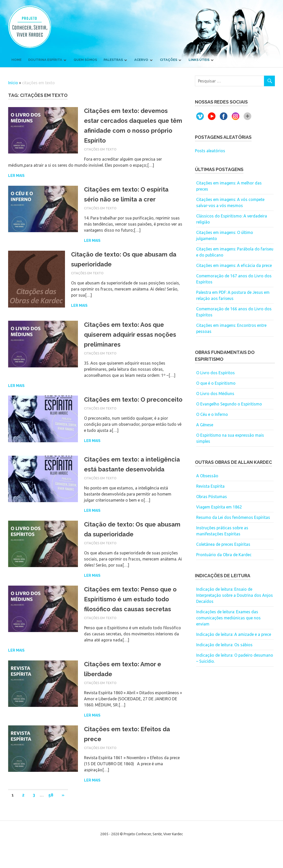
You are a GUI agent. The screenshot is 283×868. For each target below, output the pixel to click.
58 (51, 814)
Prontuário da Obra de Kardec (224, 555)
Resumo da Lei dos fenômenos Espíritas (233, 517)
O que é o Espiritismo (216, 383)
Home (16, 60)
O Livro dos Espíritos (215, 373)
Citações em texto (100, 149)
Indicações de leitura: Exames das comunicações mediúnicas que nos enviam (228, 618)
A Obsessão (207, 476)
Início (13, 83)
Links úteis (199, 60)
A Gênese (205, 425)
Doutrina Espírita (45, 60)
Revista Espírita (210, 486)
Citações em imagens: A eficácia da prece (234, 265)
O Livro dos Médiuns (215, 394)
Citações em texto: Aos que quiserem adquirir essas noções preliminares (127, 334)
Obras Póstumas (212, 497)
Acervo (141, 60)
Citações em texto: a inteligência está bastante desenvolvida (126, 474)
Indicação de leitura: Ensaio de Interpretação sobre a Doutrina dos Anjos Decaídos (235, 595)
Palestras (113, 60)
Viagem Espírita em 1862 (219, 507)
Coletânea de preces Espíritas (223, 544)
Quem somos (85, 60)
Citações (169, 60)
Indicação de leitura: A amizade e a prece (234, 634)
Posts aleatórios (210, 151)
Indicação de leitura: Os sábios (224, 645)
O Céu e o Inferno (212, 414)
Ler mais (16, 176)
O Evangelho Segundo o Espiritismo (229, 404)
